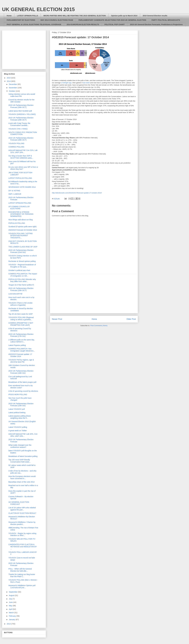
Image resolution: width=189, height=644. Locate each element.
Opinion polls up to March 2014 (124, 16)
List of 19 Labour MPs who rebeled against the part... (22, 509)
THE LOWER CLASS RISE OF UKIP (23, 247)
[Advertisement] (94, 294)
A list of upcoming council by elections (23, 391)
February (13, 616)
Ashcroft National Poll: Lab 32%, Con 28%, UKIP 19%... (23, 435)
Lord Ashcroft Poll (15, 294)
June (11, 602)
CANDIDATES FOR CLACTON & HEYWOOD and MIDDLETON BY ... (23, 547)
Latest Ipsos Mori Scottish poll (20, 111)
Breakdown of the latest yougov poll (22, 382)
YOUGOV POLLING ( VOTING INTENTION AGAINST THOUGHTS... (21, 236)
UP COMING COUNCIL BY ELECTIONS (19, 208)
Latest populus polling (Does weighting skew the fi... (20, 417)
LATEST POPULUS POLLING (20, 178)
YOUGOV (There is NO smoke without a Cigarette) (20, 304)
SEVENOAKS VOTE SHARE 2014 (22, 187)
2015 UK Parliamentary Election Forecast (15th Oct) (21, 405)
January (12, 620)
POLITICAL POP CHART (115, 24)
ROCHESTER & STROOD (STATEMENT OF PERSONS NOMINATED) (21, 214)
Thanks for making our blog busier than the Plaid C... (22, 575)
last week (86, 83)
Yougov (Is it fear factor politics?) (21, 285)
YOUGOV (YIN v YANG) (18, 129)
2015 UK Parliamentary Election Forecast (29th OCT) (21, 119)
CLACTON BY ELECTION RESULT (22, 513)
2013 (9, 624)
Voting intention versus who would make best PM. (22, 95)
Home (9, 16)
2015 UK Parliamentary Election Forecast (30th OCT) (21, 106)
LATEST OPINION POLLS (28, 16)
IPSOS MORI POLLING (18, 394)
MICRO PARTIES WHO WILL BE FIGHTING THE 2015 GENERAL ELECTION (75, 16)
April (11, 609)
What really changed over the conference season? (20, 446)
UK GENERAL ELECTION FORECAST (19, 503)
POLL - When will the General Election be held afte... (20, 570)
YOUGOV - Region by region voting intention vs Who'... (22, 534)
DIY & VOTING (14, 191)
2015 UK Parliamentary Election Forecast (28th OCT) (21, 139)
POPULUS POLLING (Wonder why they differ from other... (22, 280)
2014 (9, 81)
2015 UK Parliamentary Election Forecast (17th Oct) (21, 335)
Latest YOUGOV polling (18, 427)
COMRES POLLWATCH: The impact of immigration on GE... (23, 275)
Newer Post (57, 319)
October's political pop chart (19, 270)
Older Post (131, 319)
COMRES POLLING (16, 147)
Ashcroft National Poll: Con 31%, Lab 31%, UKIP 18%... (23, 151)
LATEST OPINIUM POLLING (20, 203)
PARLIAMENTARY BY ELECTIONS (21, 20)
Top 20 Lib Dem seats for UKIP (21, 314)
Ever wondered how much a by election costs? (21, 387)
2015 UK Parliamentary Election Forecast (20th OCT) (21, 289)
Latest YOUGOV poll (17, 409)
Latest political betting (17, 413)
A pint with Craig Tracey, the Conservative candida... (19, 124)
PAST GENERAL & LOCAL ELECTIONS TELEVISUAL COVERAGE (34, 24)
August (12, 595)
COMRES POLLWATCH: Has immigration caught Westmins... (22, 350)
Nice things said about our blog (21, 220)
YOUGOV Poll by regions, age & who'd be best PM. (21, 361)
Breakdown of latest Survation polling (23, 456)
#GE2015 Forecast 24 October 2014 (23, 230)
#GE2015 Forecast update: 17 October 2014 (20, 355)
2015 (9, 78)
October (12, 91)
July (11, 599)
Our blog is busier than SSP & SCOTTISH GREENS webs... (21, 157)
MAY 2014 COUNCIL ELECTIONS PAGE (57, 20)
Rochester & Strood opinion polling (22, 261)
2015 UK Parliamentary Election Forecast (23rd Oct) (21, 251)
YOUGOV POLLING (16, 143)
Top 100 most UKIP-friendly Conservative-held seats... (20, 461)
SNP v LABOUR (15, 194)
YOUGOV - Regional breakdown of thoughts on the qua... (22, 266)
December (13, 84)
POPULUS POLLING (17, 223)
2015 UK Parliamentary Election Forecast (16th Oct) (21, 372)
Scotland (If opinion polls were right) (22, 227)
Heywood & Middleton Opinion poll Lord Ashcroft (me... (22, 587)
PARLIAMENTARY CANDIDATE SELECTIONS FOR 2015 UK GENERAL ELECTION (112, 20)
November (13, 88)
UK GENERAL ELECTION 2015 (38, 9)
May (11, 606)
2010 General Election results (155, 16)
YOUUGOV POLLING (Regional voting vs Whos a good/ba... (21, 318)
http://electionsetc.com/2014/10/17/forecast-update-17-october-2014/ (77, 193)
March (12, 613)
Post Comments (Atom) (99, 326)
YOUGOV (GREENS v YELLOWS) (22, 114)
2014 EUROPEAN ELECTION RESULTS (83, 24)
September (13, 592)
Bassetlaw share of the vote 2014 (21, 482)
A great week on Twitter (18, 431)
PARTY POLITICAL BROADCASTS (166, 20)
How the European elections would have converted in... (22, 477)
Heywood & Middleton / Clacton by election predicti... (22, 523)
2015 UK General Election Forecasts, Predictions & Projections (156, 24)
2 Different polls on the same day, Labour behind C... (21, 341)
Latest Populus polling (17, 345)
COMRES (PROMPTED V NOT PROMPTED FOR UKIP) (21, 324)
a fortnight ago (66, 83)
